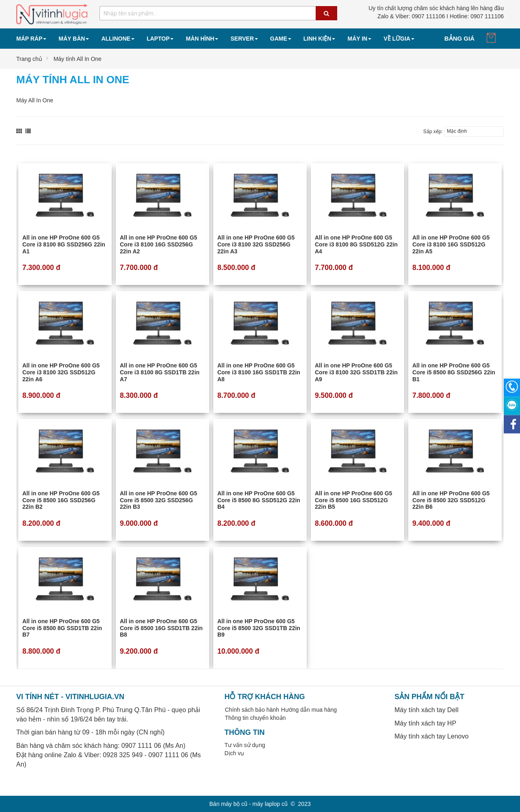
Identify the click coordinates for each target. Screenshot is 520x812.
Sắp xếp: (433, 132)
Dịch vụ (235, 753)
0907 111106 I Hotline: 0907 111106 (441, 16)
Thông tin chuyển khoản (256, 718)
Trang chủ (29, 59)
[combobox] (218, 13)
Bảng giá (459, 38)
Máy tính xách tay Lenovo (431, 736)
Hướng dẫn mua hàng (309, 710)
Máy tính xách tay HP (425, 723)
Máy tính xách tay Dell (426, 710)
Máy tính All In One (78, 59)
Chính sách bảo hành (252, 710)
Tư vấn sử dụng (245, 745)
